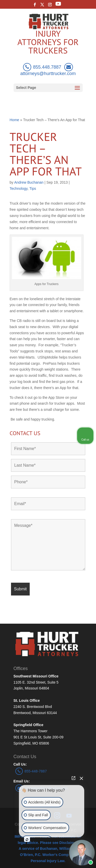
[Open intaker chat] (27, 840)
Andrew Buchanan (29, 182)
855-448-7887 (31, 771)
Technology (19, 189)
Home (14, 120)
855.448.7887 (42, 67)
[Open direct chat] (73, 778)
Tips (33, 189)
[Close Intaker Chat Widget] (81, 778)
